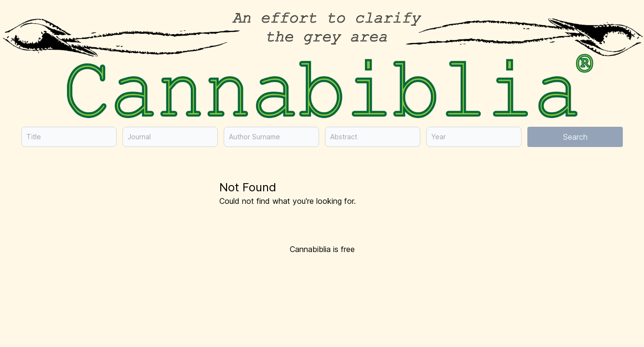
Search (575, 137)
